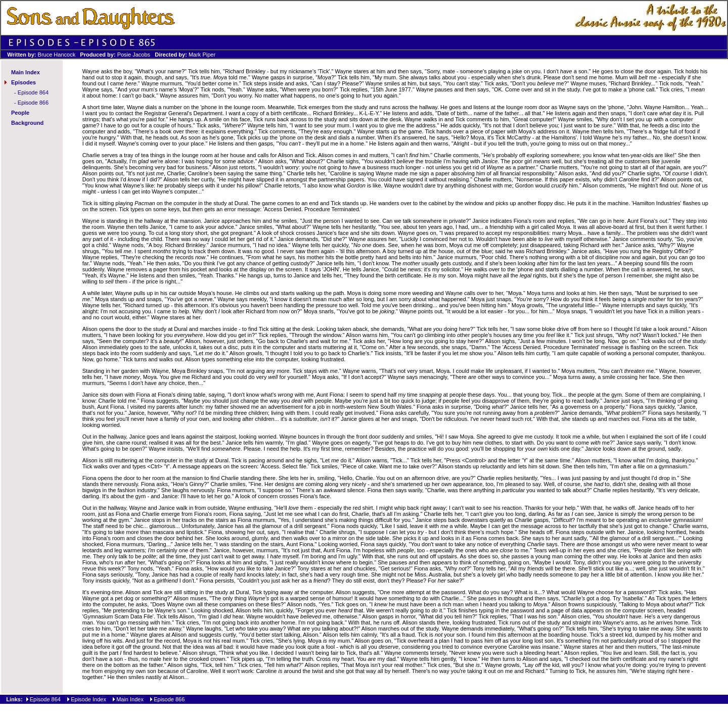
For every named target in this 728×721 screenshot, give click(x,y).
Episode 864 (33, 92)
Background (27, 123)
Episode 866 (33, 103)
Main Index (26, 72)
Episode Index (88, 699)
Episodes (24, 82)
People (20, 113)
